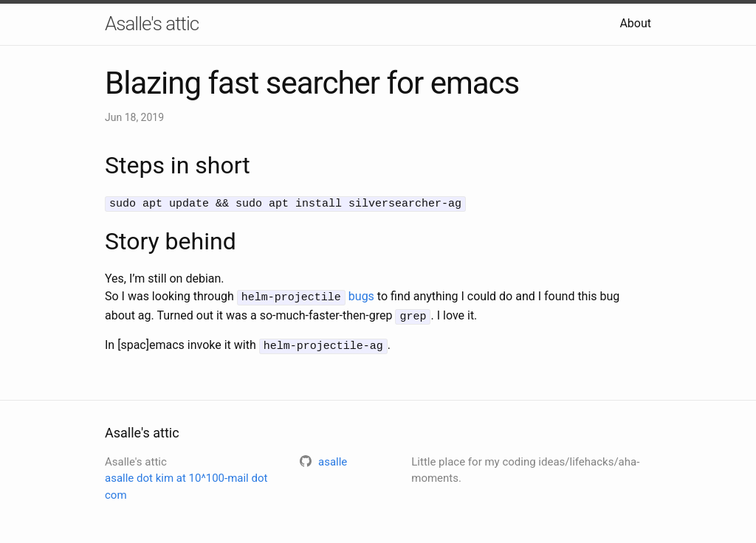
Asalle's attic (152, 24)
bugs (361, 295)
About (635, 23)
